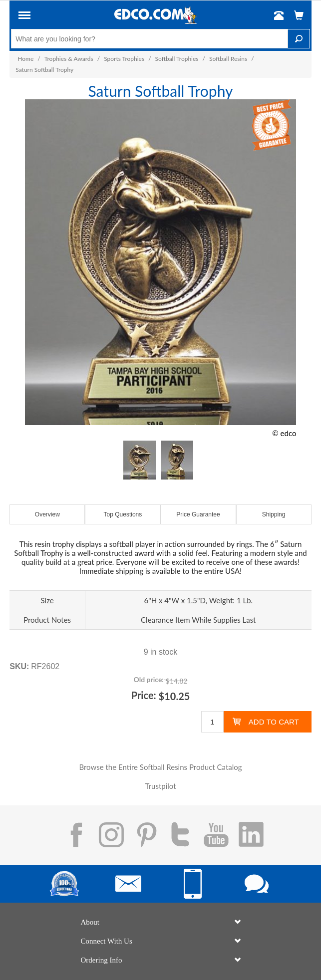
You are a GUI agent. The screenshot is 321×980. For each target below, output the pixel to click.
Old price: (149, 679)
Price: (144, 695)
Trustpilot (160, 786)
